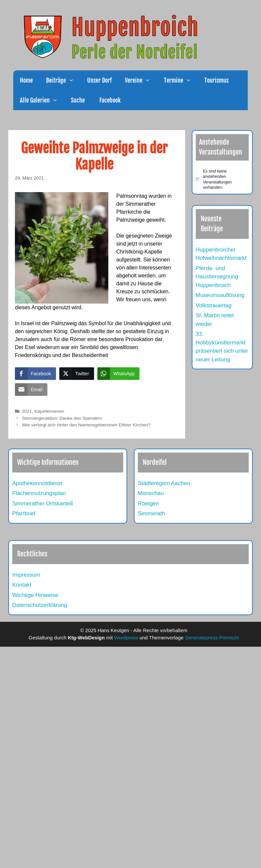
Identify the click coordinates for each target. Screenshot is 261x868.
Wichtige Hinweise (35, 595)
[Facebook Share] (35, 374)
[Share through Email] (31, 390)
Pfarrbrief (24, 513)
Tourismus (216, 80)
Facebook (109, 100)
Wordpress (126, 638)
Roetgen (148, 504)
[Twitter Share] (77, 374)
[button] (73, 80)
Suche (78, 100)
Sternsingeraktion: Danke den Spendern (62, 418)
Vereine (141, 80)
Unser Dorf (99, 80)
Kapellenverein (49, 411)
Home (26, 80)
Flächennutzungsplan (39, 493)
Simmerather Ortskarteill (43, 504)
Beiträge (63, 80)
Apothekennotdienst (37, 483)
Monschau (151, 493)
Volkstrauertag (214, 305)
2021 (27, 411)
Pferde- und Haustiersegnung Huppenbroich (217, 277)
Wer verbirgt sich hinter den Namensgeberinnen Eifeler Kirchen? (86, 425)
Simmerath (151, 513)
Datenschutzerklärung (40, 605)
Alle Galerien (42, 100)
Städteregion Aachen (164, 483)
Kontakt (22, 585)
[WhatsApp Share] (119, 374)
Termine (181, 80)
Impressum (26, 575)
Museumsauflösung (220, 295)
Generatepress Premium (212, 638)
